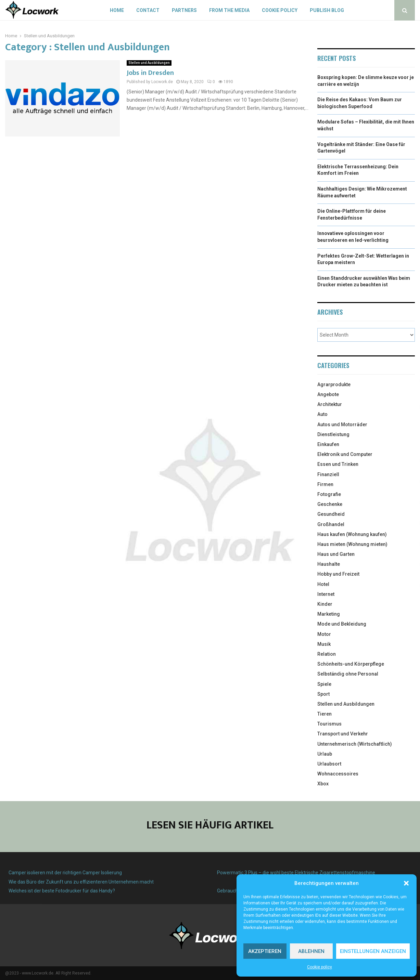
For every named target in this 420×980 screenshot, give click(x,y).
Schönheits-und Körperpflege (351, 664)
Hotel (323, 584)
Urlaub (325, 754)
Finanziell (328, 474)
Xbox (323, 784)
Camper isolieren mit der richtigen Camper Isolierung (65, 873)
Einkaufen (328, 444)
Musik (324, 644)
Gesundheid (331, 514)
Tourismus (329, 724)
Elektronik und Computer (345, 454)
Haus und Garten (336, 554)
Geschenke (330, 504)
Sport (323, 694)
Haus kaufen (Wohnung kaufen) (352, 534)
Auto (322, 414)
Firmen (325, 484)
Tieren (324, 714)
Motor (324, 634)
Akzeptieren (265, 951)
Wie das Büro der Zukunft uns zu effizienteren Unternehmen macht (81, 882)
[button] (406, 883)
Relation (327, 654)
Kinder (325, 604)
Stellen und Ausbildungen (149, 63)
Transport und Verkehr (343, 734)
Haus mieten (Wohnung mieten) (352, 544)
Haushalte (329, 564)
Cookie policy (320, 967)
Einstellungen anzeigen (373, 951)
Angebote (328, 394)
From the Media (229, 10)
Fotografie (329, 494)
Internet (326, 594)
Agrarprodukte (334, 384)
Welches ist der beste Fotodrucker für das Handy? (62, 891)
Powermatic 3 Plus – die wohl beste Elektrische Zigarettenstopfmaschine (296, 873)
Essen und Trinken (338, 464)
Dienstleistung (333, 434)
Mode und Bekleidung (342, 624)
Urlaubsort (329, 764)
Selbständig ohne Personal (348, 674)
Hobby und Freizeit (338, 574)
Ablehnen (311, 951)
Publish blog (327, 10)
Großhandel (331, 524)
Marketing (329, 614)
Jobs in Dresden (150, 73)
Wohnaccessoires (338, 774)
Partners (184, 10)
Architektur (330, 404)
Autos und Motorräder (342, 424)
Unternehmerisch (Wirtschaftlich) (355, 744)
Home (117, 10)
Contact (148, 10)
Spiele (324, 684)
